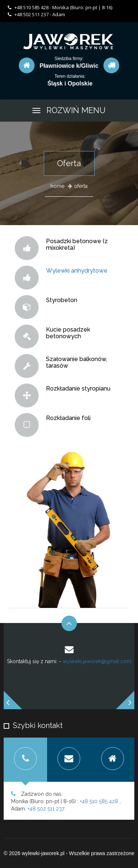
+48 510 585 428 (99, 801)
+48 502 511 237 (46, 809)
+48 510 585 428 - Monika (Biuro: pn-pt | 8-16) (60, 7)
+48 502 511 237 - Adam (36, 14)
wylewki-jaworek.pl (43, 853)
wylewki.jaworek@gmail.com (97, 661)
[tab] (25, 760)
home (57, 186)
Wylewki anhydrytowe (77, 271)
